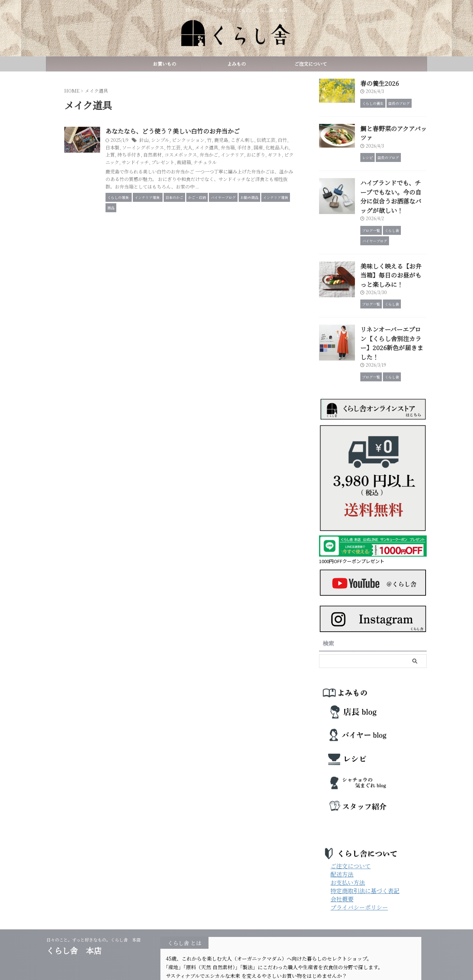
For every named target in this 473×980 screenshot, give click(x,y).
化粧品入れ (174, 155)
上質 (192, 155)
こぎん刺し (272, 141)
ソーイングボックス (198, 148)
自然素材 (231, 155)
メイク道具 (258, 148)
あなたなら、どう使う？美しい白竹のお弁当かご (205, 131)
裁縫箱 (283, 162)
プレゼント (263, 162)
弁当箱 (277, 148)
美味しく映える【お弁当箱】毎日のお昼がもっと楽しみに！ (393, 250)
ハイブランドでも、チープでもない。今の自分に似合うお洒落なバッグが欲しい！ (393, 179)
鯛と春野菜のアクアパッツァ (393, 127)
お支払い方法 (348, 843)
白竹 (157, 148)
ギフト (192, 162)
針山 (179, 141)
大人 (240, 148)
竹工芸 (227, 148)
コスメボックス (258, 155)
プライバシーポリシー (359, 868)
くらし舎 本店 (78, 911)
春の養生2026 (376, 83)
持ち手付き (210, 155)
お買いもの (165, 64)
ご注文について (308, 64)
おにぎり (174, 162)
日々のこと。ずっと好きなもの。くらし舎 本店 (96, 900)
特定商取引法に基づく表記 (365, 852)
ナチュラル (152, 170)
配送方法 (342, 835)
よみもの (236, 64)
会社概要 (342, 860)
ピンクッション (221, 141)
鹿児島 (252, 141)
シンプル (195, 141)
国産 (157, 155)
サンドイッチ (237, 162)
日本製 (170, 148)
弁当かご (284, 155)
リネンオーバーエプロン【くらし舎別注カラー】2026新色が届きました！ (393, 310)
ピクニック (211, 162)
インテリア (152, 162)
